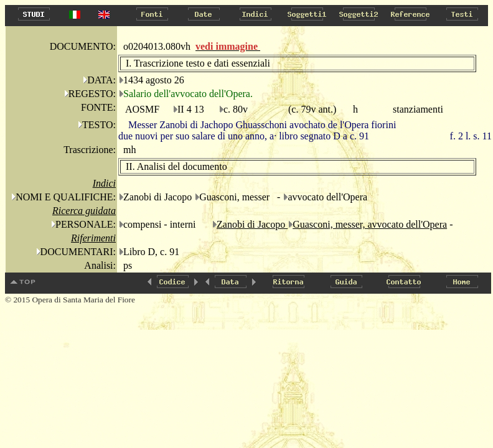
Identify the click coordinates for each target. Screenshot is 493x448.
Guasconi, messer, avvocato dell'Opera (370, 224)
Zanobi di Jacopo (252, 224)
